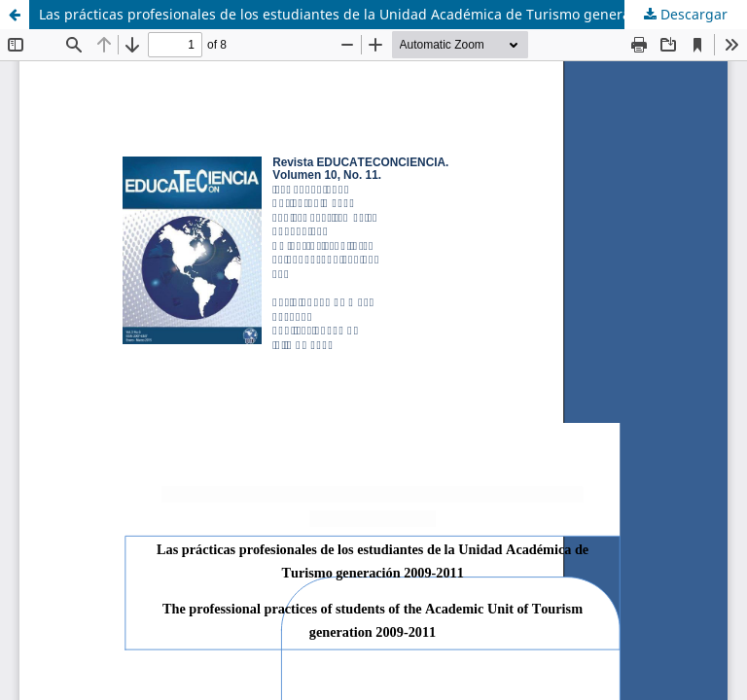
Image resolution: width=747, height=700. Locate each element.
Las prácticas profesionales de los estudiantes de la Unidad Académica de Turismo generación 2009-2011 (384, 14)
